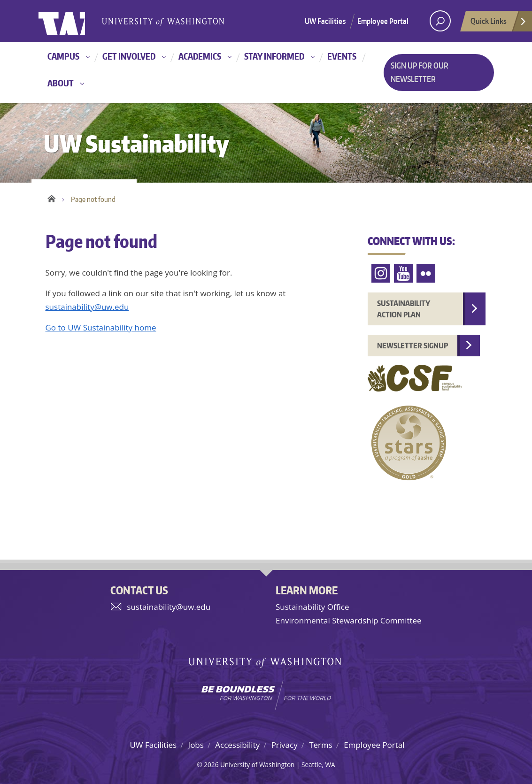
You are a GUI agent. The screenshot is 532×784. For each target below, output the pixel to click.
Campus (63, 56)
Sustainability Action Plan (404, 309)
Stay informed (274, 56)
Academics (200, 56)
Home (51, 197)
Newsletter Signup (412, 346)
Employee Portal (383, 21)
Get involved (129, 56)
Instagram (381, 273)
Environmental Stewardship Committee (349, 620)
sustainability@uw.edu (87, 307)
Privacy (285, 745)
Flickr (426, 273)
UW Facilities (325, 21)
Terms (321, 745)
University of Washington (77, 21)
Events (342, 56)
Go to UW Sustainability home (101, 327)
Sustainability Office (312, 607)
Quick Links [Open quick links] (499, 23)
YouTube (403, 273)
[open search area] (440, 21)
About (61, 83)
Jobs (196, 745)
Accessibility (237, 745)
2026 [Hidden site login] (211, 765)
